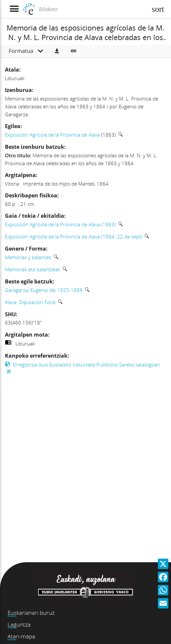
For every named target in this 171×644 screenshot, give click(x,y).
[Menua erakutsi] (14, 9)
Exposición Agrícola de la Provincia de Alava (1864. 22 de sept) (73, 236)
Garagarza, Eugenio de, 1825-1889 (44, 290)
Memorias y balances (28, 257)
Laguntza (19, 624)
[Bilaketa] (92, 9)
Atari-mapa (21, 636)
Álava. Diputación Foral (30, 302)
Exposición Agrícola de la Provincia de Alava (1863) (60, 224)
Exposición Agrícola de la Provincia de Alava (52, 135)
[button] (57, 51)
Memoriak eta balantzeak (33, 269)
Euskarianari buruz (31, 613)
